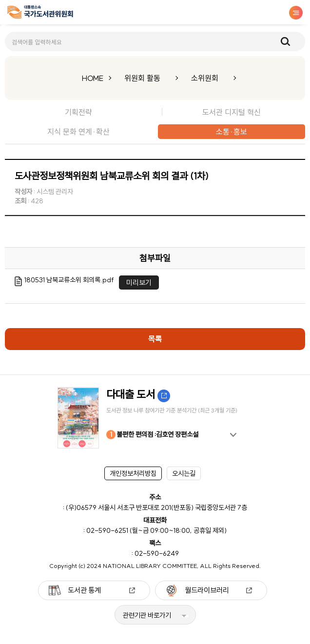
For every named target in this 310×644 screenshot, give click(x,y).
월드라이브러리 (207, 590)
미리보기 (139, 283)
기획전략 (78, 112)
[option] (155, 418)
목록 (155, 339)
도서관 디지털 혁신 (232, 112)
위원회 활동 (142, 78)
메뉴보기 (296, 13)
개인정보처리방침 (133, 473)
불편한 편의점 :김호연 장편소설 (152, 435)
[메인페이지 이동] (40, 14)
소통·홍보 (232, 132)
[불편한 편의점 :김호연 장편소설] (155, 418)
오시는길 (184, 473)
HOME (93, 78)
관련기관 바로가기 (147, 615)
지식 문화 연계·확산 (78, 132)
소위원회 (205, 78)
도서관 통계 (84, 590)
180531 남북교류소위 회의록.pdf (69, 280)
